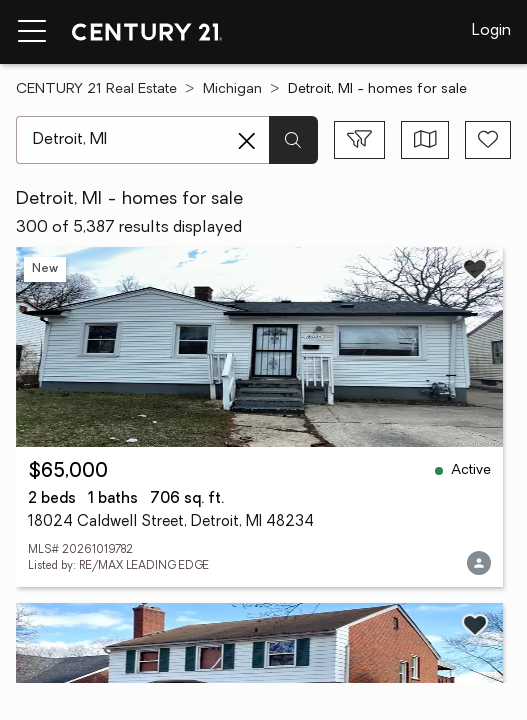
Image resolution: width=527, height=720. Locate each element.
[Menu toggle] (32, 32)
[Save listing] (475, 269)
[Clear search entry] (247, 141)
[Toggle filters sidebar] (359, 140)
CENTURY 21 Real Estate (96, 89)
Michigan (232, 89)
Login (491, 31)
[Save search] (488, 140)
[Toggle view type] (425, 140)
